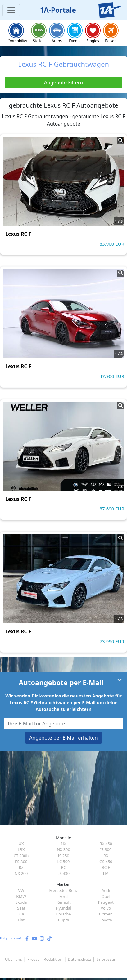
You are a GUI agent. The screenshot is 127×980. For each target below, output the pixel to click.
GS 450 (106, 862)
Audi (106, 890)
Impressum (107, 959)
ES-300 (21, 862)
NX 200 (21, 873)
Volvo (106, 908)
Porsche (63, 914)
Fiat (21, 920)
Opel (106, 896)
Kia (21, 914)
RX (106, 856)
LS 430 (63, 873)
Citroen (106, 914)
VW (21, 890)
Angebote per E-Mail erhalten (63, 738)
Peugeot (106, 902)
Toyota (106, 920)
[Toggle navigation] (11, 10)
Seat (21, 908)
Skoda (21, 902)
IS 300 (106, 849)
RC (63, 867)
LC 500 (64, 862)
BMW (21, 896)
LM (106, 873)
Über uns (14, 959)
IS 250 (63, 856)
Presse (33, 959)
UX (21, 844)
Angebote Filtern (63, 82)
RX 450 (106, 844)
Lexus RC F (18, 234)
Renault (63, 902)
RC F (106, 867)
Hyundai (63, 908)
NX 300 (63, 849)
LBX (21, 849)
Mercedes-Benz (63, 890)
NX (63, 844)
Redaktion (53, 959)
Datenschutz (79, 959)
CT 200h (21, 856)
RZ (21, 867)
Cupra (63, 920)
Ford (63, 896)
